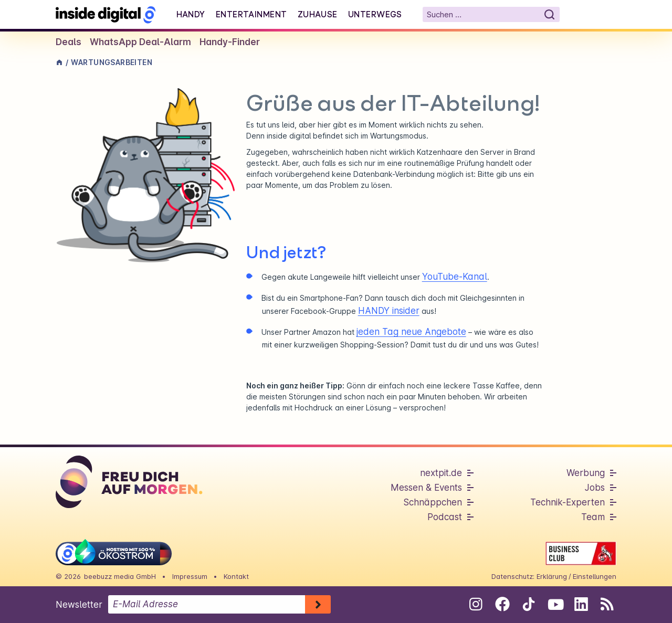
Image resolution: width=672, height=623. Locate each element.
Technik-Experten (568, 502)
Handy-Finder (230, 42)
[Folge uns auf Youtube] (555, 604)
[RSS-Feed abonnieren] (607, 604)
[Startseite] (106, 14)
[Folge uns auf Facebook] (502, 604)
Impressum (190, 576)
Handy (191, 14)
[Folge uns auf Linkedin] (581, 604)
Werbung (586, 473)
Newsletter (79, 605)
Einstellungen (595, 576)
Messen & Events (426, 488)
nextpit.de (441, 473)
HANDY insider (389, 311)
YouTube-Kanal (455, 277)
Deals (69, 42)
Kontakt (236, 576)
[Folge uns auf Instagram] (476, 604)
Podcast (445, 517)
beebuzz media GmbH (120, 576)
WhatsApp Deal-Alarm (140, 42)
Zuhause (318, 14)
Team (593, 517)
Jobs (595, 488)
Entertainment (251, 14)
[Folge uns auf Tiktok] (528, 606)
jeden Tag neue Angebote (411, 332)
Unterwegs (375, 14)
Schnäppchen (433, 502)
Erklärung (552, 576)
